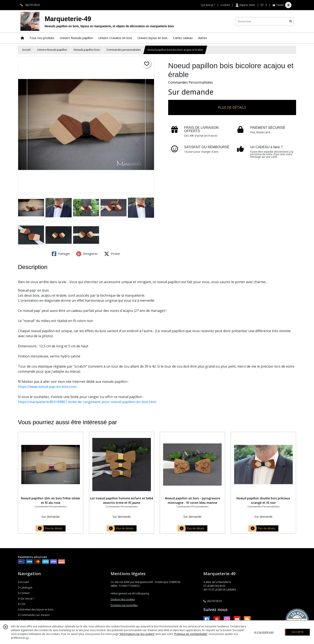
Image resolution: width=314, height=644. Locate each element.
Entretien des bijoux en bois (36, 609)
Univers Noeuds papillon (52, 50)
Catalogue (25, 588)
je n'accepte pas (264, 632)
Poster (112, 254)
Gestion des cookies (123, 599)
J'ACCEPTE (298, 632)
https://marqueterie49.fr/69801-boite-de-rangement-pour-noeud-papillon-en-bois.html (87, 402)
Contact (225, 5)
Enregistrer (87, 254)
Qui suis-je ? (26, 598)
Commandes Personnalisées (191, 82)
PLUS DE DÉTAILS (232, 107)
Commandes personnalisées (124, 50)
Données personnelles (124, 605)
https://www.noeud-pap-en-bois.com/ (47, 387)
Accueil (26, 50)
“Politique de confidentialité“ (191, 634)
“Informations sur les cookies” (137, 634)
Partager (61, 254)
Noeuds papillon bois (87, 50)
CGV (22, 604)
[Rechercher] (291, 21)
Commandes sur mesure (34, 615)
